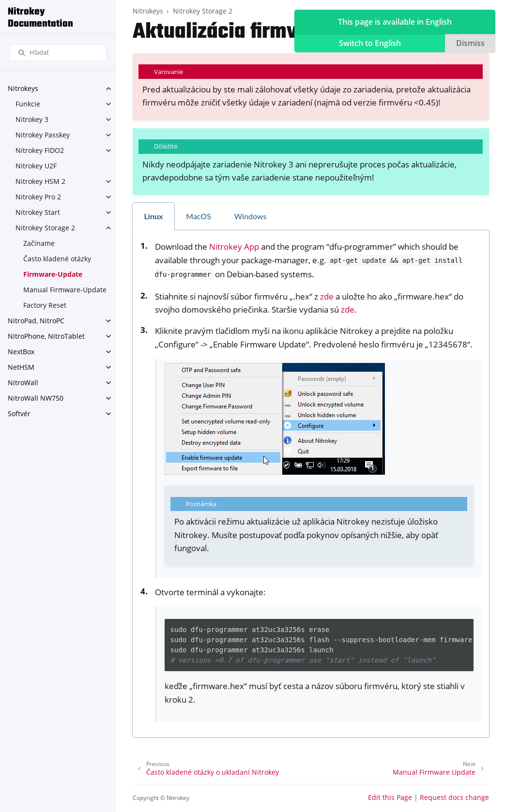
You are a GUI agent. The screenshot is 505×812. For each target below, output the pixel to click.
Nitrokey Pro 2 (38, 197)
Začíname (39, 243)
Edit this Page (390, 797)
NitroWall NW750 (36, 398)
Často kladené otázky (57, 259)
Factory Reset (45, 305)
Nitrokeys (23, 88)
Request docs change (454, 797)
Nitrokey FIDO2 (40, 150)
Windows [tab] (251, 216)
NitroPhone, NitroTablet (46, 336)
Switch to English (370, 43)
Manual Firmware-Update (65, 290)
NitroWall (23, 383)
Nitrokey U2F (36, 166)
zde (327, 296)
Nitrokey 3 (32, 119)
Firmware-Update (53, 274)
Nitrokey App (234, 247)
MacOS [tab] (199, 216)
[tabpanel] (311, 484)
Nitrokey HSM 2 (40, 181)
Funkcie (28, 104)
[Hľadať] (58, 53)
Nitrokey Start (38, 212)
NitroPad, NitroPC (36, 321)
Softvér (19, 414)
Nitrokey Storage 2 (45, 228)
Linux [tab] (154, 216)
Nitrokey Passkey (43, 135)
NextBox (21, 352)
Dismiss (470, 43)
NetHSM (21, 367)
